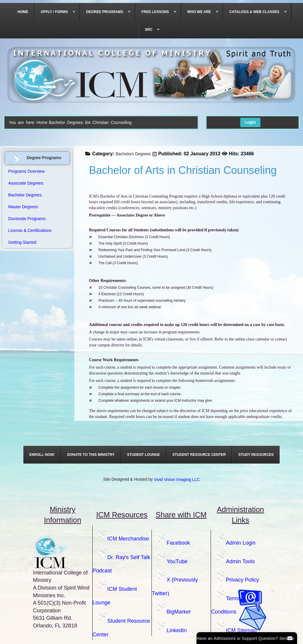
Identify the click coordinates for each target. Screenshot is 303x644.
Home (42, 122)
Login (250, 122)
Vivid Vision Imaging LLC (177, 480)
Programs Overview (26, 171)
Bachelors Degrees (133, 154)
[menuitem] (23, 12)
